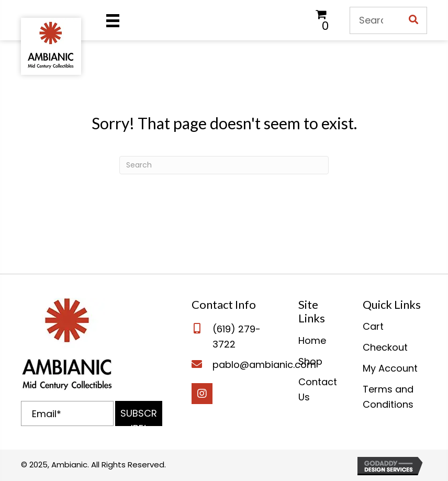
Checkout (385, 347)
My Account (390, 368)
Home (312, 340)
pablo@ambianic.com (264, 365)
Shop (310, 361)
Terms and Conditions (388, 397)
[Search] (224, 165)
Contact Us (318, 389)
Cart (373, 326)
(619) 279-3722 (237, 337)
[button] (139, 413)
